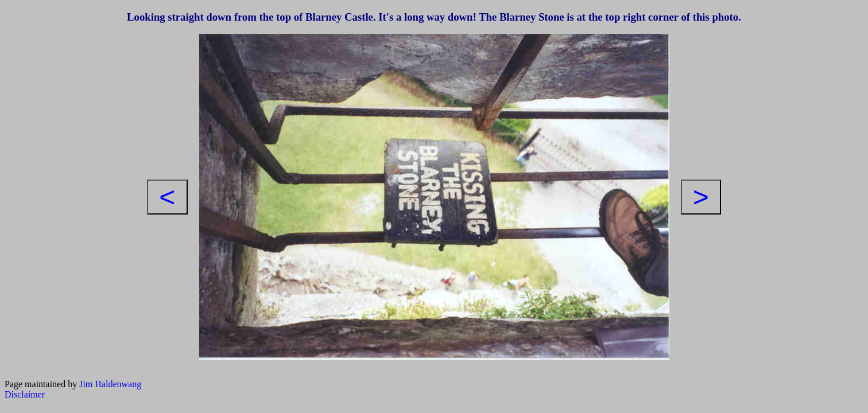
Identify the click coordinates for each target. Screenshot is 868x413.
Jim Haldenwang (110, 384)
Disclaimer (25, 394)
